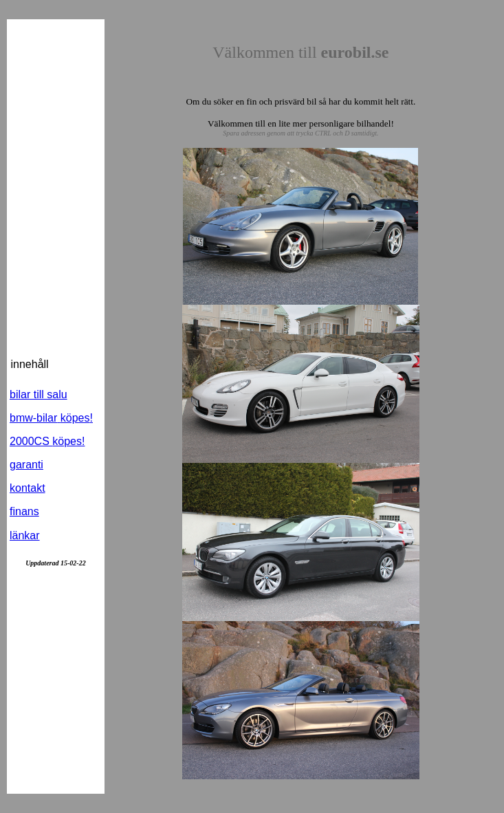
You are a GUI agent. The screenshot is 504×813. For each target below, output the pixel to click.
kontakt (28, 488)
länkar (25, 535)
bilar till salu (39, 394)
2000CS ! (47, 441)
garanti (26, 465)
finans (24, 511)
